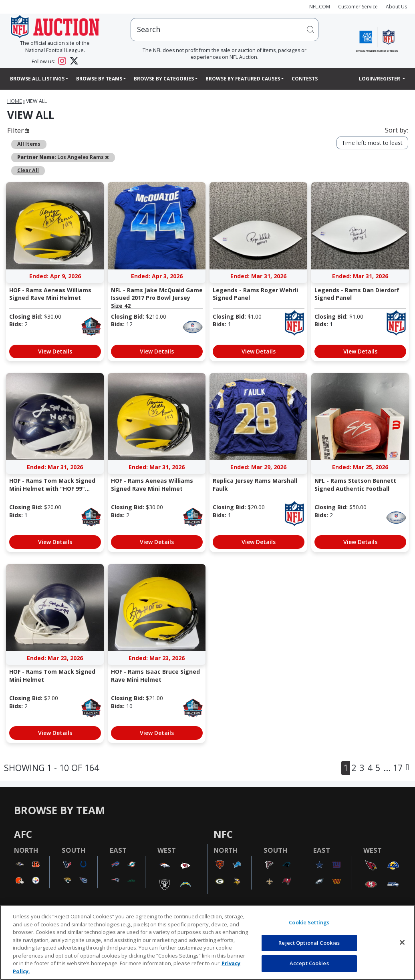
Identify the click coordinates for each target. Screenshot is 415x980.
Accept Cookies (309, 963)
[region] (207, 942)
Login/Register (380, 79)
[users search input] (225, 29)
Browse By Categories (164, 79)
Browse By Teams (99, 79)
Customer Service (358, 7)
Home (15, 101)
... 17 (393, 768)
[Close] (402, 942)
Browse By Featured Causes (243, 79)
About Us (396, 7)
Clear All (28, 170)
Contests (305, 79)
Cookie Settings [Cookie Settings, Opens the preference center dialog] (309, 922)
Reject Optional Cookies (309, 943)
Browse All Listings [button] (37, 79)
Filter (18, 130)
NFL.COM (320, 7)
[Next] (407, 768)
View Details (55, 351)
